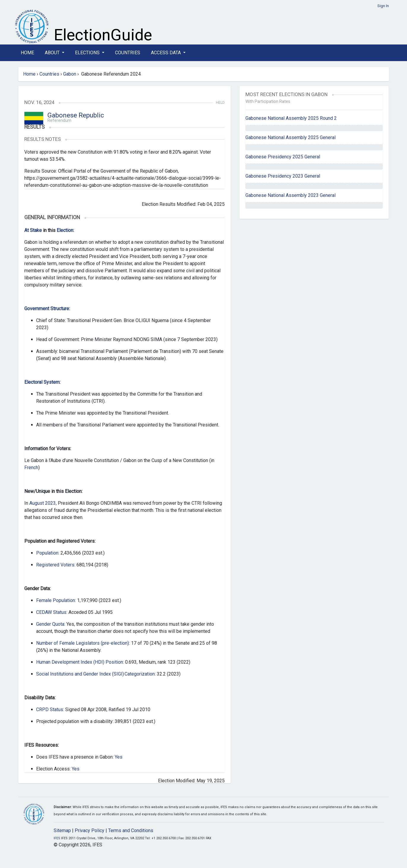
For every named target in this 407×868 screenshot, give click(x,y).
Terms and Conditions (131, 830)
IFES (57, 838)
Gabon (70, 74)
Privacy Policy (90, 830)
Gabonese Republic (76, 115)
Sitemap (62, 830)
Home (27, 53)
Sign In (383, 6)
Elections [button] (88, 53)
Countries (128, 53)
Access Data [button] (166, 53)
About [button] (53, 53)
